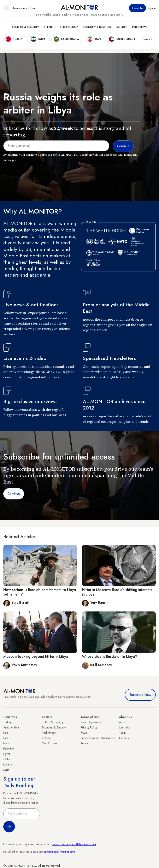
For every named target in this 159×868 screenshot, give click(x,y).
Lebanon (8, 764)
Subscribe (137, 8)
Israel (6, 743)
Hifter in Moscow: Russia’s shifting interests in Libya (117, 592)
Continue (14, 494)
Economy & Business (97, 27)
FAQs (84, 733)
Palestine (8, 749)
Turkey (7, 722)
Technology (69, 27)
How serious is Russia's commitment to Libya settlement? (40, 592)
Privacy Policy (89, 727)
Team (122, 733)
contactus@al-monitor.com (59, 852)
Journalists (125, 727)
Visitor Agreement (91, 722)
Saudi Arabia (11, 727)
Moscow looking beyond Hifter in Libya (36, 657)
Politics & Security (25, 27)
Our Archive (49, 743)
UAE (6, 738)
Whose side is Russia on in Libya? (110, 657)
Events (34, 8)
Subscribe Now (140, 695)
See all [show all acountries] (147, 39)
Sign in (152, 8)
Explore (121, 27)
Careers (124, 738)
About (123, 722)
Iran (6, 733)
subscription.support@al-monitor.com (74, 844)
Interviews (140, 27)
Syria (6, 770)
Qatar (7, 759)
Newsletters (20, 8)
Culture (49, 27)
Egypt (7, 754)
